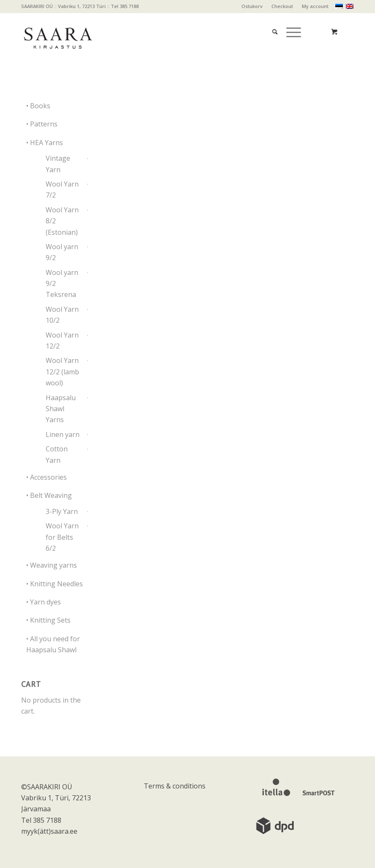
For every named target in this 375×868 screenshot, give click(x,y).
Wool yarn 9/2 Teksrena (62, 284)
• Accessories (47, 477)
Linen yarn (63, 434)
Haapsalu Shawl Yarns (61, 409)
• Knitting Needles (55, 584)
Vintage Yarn (58, 164)
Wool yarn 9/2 (62, 252)
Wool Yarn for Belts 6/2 (62, 537)
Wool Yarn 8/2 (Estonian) (62, 221)
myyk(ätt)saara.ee (49, 831)
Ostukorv (252, 6)
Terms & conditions (175, 786)
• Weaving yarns (52, 565)
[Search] (271, 21)
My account (315, 6)
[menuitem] (252, 6)
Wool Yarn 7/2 (62, 190)
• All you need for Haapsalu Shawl (53, 644)
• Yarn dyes (44, 602)
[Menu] (289, 21)
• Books (38, 106)
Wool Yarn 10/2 (62, 315)
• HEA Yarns (45, 143)
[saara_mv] (57, 32)
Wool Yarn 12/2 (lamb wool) (62, 372)
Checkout (282, 6)
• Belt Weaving (49, 495)
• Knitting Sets (48, 620)
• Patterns (42, 124)
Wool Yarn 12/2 (62, 341)
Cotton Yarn (57, 454)
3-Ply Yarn (62, 511)
